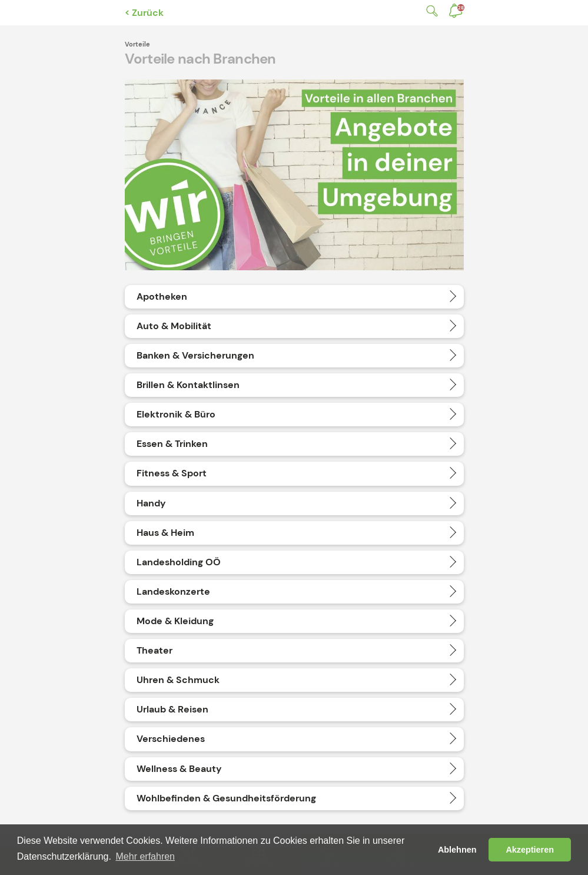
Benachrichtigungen (461, 8)
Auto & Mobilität (174, 326)
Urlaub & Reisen (172, 709)
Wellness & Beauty (179, 769)
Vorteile (137, 44)
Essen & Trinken (172, 444)
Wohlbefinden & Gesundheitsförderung (226, 798)
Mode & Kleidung (175, 621)
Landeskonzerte (173, 591)
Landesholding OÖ (179, 562)
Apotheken (162, 296)
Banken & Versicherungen (195, 355)
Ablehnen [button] (457, 850)
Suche (430, 11)
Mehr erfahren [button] (146, 856)
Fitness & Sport (172, 473)
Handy (151, 503)
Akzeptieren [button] (530, 850)
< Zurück (144, 13)
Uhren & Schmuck (178, 680)
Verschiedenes (171, 739)
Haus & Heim (165, 533)
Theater (155, 650)
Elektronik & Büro (176, 414)
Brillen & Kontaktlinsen (188, 385)
